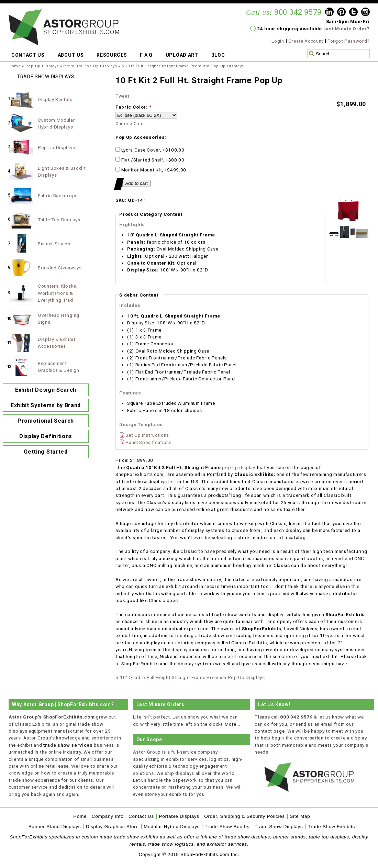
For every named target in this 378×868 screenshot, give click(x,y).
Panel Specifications (149, 442)
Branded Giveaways (60, 268)
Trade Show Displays (279, 827)
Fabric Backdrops (58, 196)
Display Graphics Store (112, 827)
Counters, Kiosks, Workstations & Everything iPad (58, 293)
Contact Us (141, 816)
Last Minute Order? (347, 29)
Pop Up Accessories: (141, 137)
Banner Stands (54, 244)
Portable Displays (179, 816)
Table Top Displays (59, 220)
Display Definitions (46, 436)
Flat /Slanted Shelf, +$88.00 (150, 160)
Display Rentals (55, 99)
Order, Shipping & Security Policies (244, 816)
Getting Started (46, 452)
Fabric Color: (133, 107)
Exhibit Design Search (46, 390)
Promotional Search (46, 421)
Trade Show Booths (227, 827)
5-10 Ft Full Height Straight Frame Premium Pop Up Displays (183, 66)
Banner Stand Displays (55, 827)
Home (15, 66)
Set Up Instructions (147, 435)
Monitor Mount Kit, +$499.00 (151, 170)
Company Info (108, 816)
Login (278, 41)
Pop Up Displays (42, 66)
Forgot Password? (349, 41)
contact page (270, 731)
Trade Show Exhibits (331, 827)
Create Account (306, 41)
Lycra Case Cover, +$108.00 (150, 150)
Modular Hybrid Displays (172, 827)
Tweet (122, 96)
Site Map (300, 816)
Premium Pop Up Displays (90, 66)
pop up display (239, 467)
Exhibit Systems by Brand (46, 405)
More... (232, 724)
